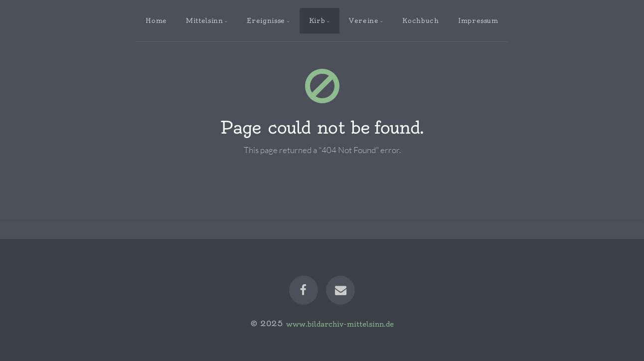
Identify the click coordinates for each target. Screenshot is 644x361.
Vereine (364, 20)
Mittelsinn (204, 20)
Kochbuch (420, 20)
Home (156, 20)
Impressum (478, 20)
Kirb (317, 20)
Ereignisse (266, 20)
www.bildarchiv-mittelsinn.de (340, 324)
